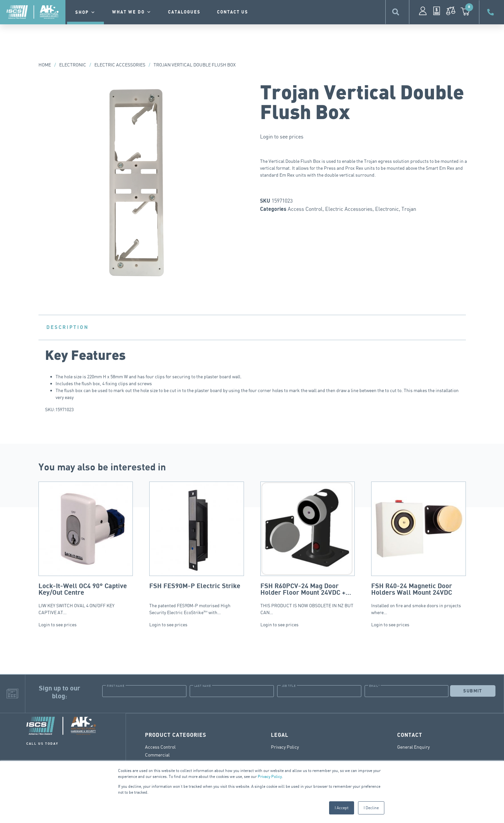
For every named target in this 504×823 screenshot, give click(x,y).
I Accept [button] (342, 808)
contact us (233, 12)
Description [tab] (68, 327)
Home (45, 65)
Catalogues (184, 12)
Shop (85, 12)
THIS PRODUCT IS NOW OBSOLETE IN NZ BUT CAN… (308, 548)
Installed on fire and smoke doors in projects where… (419, 548)
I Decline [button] (371, 808)
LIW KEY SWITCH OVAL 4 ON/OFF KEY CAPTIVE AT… (86, 548)
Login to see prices (282, 137)
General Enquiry (413, 747)
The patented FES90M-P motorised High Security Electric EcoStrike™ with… (197, 548)
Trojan (409, 209)
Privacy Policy (270, 776)
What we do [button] (132, 12)
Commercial (157, 754)
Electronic (73, 65)
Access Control (305, 209)
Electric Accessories (120, 65)
